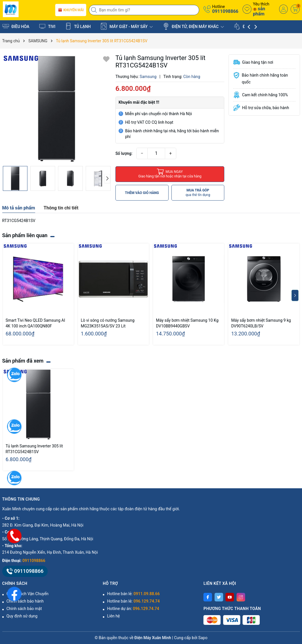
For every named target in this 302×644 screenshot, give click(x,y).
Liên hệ (114, 616)
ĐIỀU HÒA (16, 26)
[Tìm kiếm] (95, 10)
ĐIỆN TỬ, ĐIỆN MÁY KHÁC (193, 26)
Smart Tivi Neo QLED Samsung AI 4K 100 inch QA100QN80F (35, 323)
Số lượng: (124, 153)
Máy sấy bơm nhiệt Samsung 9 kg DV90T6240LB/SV (261, 323)
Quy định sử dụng (22, 616)
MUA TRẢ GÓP (198, 193)
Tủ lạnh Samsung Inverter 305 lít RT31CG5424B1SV (34, 449)
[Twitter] (219, 597)
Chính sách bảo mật (24, 609)
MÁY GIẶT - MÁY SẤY (127, 26)
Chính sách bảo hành (25, 601)
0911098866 (225, 11)
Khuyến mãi (71, 10)
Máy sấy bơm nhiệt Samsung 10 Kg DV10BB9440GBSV (187, 323)
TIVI (47, 26)
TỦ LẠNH (78, 26)
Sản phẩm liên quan (25, 235)
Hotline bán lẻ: (133, 594)
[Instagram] (241, 597)
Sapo (203, 638)
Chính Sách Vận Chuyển (28, 594)
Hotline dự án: (133, 609)
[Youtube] (230, 597)
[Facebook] (208, 597)
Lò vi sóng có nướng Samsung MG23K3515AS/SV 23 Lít (108, 323)
